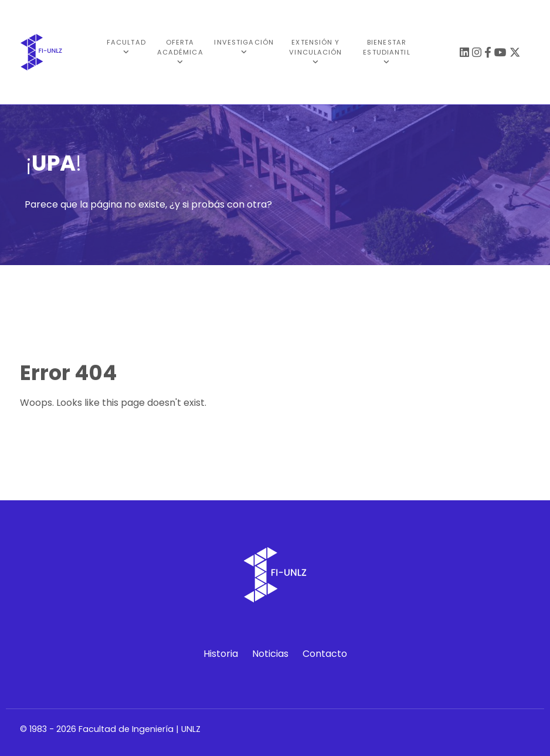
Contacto (325, 654)
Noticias (270, 654)
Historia (221, 654)
